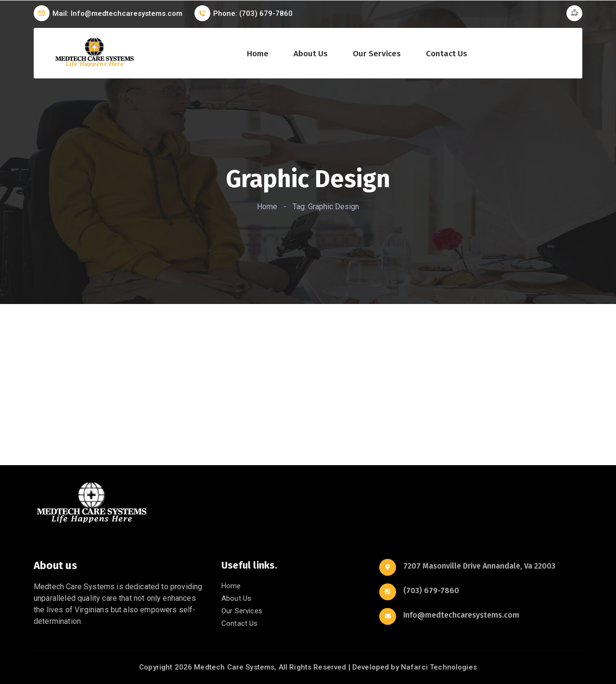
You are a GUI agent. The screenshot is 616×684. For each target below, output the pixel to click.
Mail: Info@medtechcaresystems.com (117, 13)
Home (258, 54)
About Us (311, 54)
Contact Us (447, 54)
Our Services (377, 54)
